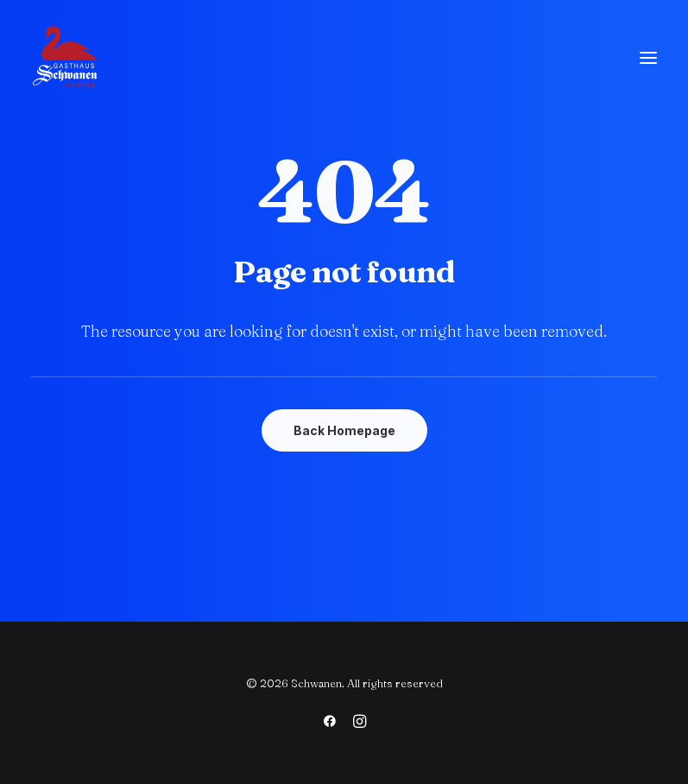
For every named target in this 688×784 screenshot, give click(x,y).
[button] (648, 58)
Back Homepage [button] (344, 430)
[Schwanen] (66, 58)
